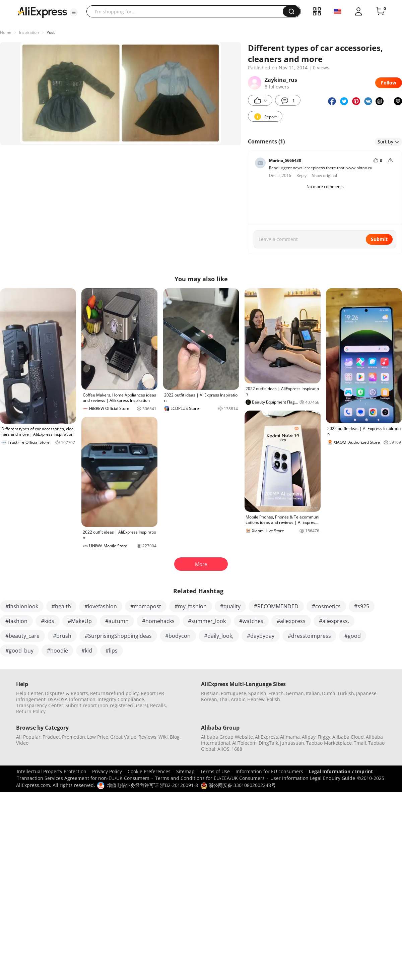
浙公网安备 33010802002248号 (238, 785)
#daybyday (261, 636)
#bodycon (178, 636)
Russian (210, 693)
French (276, 693)
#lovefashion (101, 606)
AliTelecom (244, 743)
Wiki (163, 737)
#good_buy (19, 651)
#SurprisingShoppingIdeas (118, 636)
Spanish (257, 693)
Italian (313, 693)
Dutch (329, 693)
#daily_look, (219, 636)
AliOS (223, 749)
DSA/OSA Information (72, 699)
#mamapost (146, 606)
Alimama (290, 737)
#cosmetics (326, 606)
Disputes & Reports (66, 693)
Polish (273, 699)
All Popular (28, 737)
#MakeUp (80, 621)
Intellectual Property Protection (52, 771)
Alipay (309, 737)
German (295, 693)
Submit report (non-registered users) (107, 705)
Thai (224, 699)
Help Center (29, 693)
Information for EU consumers (269, 771)
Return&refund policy (114, 693)
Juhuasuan (292, 743)
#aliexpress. (334, 621)
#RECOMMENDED (276, 606)
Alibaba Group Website (227, 737)
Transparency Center (40, 705)
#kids (48, 621)
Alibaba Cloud (348, 737)
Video (22, 743)
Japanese (366, 693)
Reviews (147, 737)
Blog (175, 737)
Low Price (98, 737)
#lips (112, 651)
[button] (74, 12)
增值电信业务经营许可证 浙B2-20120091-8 (153, 785)
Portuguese (233, 693)
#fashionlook (22, 606)
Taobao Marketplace (329, 743)
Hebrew (256, 699)
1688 (237, 749)
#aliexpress (291, 621)
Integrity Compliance (121, 699)
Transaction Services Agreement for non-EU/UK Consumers (83, 778)
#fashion (16, 621)
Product (51, 737)
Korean (209, 699)
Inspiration (29, 32)
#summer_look (207, 621)
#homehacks (158, 621)
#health (61, 606)
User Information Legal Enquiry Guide (313, 778)
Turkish (346, 693)
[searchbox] (187, 11)
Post (51, 32)
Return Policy (31, 711)
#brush (62, 636)
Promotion (74, 737)
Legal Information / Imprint (341, 771)
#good (353, 636)
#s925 (362, 606)
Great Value (123, 737)
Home (6, 32)
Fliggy (324, 737)
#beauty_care (22, 636)
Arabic (238, 699)
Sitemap (185, 771)
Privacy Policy (107, 771)
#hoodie (57, 651)
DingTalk (268, 743)
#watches (251, 621)
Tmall (360, 743)
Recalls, (159, 705)
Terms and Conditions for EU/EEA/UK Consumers (210, 778)
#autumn (117, 621)
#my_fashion (191, 606)
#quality (230, 606)
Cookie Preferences (149, 771)
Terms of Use (215, 771)
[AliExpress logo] (42, 12)
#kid (87, 651)
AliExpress (266, 737)
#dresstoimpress (309, 636)
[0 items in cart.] (381, 11)
